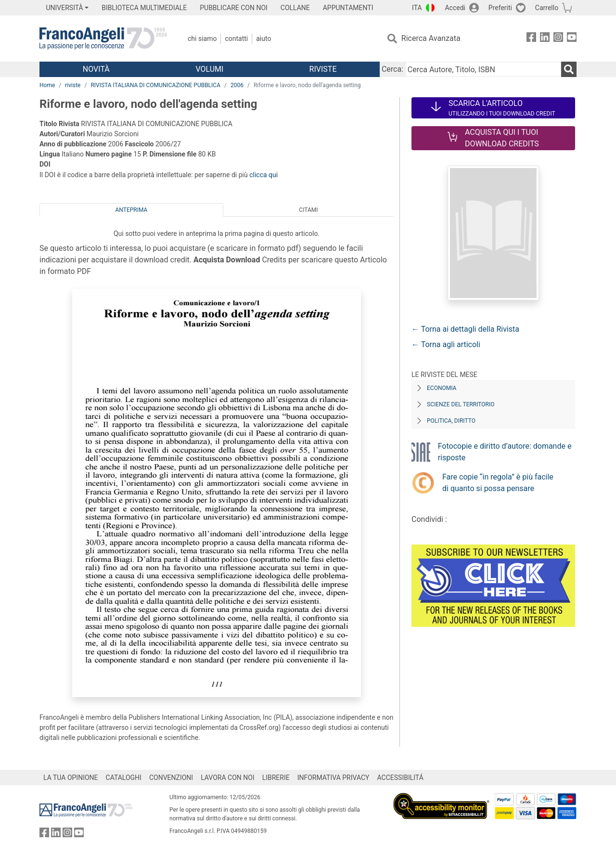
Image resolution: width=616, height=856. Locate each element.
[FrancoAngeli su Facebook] (531, 39)
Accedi (455, 8)
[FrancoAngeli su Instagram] (558, 39)
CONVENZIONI (171, 778)
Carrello (547, 8)
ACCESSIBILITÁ (400, 778)
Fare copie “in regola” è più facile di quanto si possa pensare (498, 483)
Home (47, 85)
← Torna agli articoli (446, 344)
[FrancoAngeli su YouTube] (572, 39)
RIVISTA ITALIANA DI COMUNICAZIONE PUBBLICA (155, 85)
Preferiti (500, 8)
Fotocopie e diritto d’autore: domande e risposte (505, 452)
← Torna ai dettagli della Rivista (465, 329)
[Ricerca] (569, 69)
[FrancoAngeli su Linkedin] (545, 39)
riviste (73, 85)
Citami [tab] (308, 210)
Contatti (236, 39)
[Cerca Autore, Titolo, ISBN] (483, 69)
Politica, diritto (451, 421)
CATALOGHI (124, 778)
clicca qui (263, 175)
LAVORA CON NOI (228, 778)
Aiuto (263, 39)
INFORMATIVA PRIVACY (334, 778)
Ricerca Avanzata (431, 38)
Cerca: (392, 69)
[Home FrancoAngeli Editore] (103, 39)
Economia (442, 388)
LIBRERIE (276, 778)
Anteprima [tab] (132, 210)
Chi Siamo (202, 39)
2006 (237, 85)
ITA (417, 8)
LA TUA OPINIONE (71, 778)
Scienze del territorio (461, 404)
